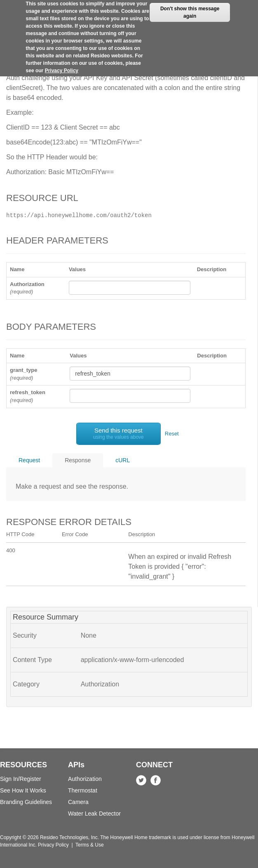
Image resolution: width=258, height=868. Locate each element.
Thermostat (83, 790)
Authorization (85, 779)
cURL (123, 460)
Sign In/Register (21, 779)
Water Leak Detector (94, 814)
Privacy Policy (62, 66)
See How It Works (23, 790)
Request (29, 460)
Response (78, 460)
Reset (172, 434)
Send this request (118, 433)
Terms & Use (90, 845)
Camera (78, 802)
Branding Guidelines (26, 802)
